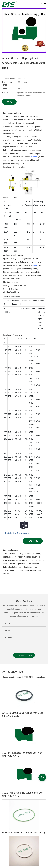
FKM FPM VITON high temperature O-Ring (23, 832)
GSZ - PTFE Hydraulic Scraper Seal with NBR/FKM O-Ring (22, 754)
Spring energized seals (12, 677)
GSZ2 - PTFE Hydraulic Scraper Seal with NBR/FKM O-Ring (23, 794)
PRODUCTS (28, 677)
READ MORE (33, 541)
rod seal (34, 157)
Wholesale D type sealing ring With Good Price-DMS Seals (23, 715)
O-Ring (35, 265)
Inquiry (9, 102)
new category (41, 677)
